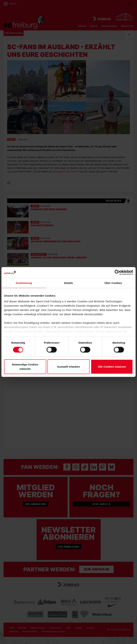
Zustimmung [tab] (24, 283)
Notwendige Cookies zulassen (25, 367)
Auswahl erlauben (68, 367)
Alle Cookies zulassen (112, 367)
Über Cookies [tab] (113, 283)
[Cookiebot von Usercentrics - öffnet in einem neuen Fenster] (117, 273)
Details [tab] (68, 283)
